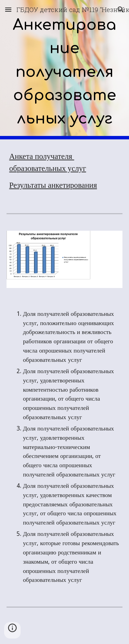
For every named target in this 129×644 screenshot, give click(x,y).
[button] (8, 9)
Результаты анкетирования (53, 185)
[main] (65, 70)
